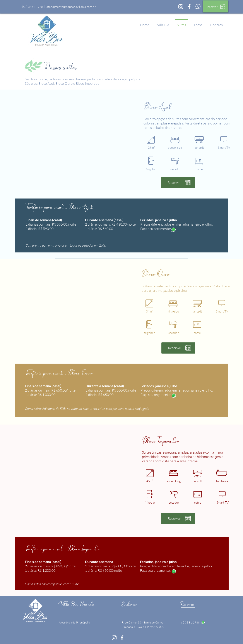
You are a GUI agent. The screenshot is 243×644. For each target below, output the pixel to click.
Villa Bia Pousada (77, 604)
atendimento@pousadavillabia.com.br (71, 7)
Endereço (129, 604)
